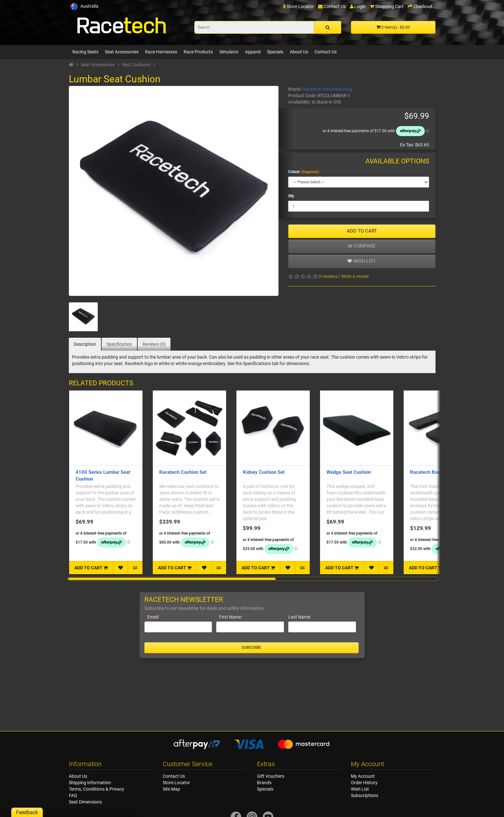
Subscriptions (365, 795)
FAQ (73, 795)
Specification (119, 344)
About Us (299, 52)
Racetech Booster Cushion (439, 472)
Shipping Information (90, 783)
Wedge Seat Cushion (349, 472)
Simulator (229, 52)
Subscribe (251, 647)
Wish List (360, 789)
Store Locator (176, 783)
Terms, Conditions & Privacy (96, 789)
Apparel (253, 52)
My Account (363, 776)
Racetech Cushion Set (183, 472)
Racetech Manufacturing (327, 89)
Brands (264, 783)
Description (85, 344)
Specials (275, 52)
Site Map (171, 789)
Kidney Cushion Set (264, 472)
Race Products (198, 52)
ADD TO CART (362, 231)
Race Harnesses (161, 52)
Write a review (355, 276)
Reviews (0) (154, 344)
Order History (364, 783)
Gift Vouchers (271, 776)
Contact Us (326, 52)
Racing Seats (85, 52)
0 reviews (328, 276)
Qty (291, 196)
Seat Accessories (122, 52)
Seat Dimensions (85, 802)
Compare (362, 246)
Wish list (362, 261)
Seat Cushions (136, 65)
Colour (294, 172)
